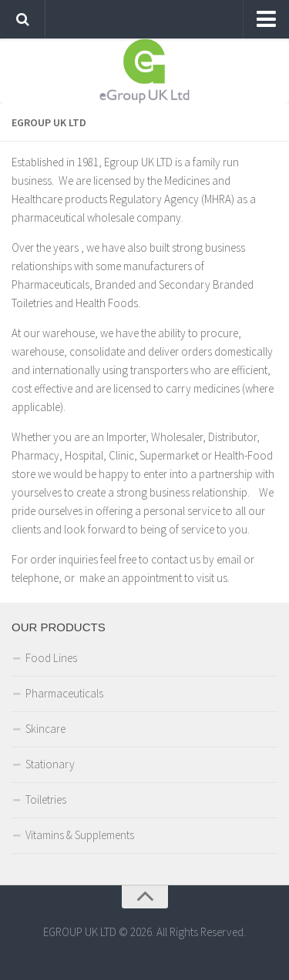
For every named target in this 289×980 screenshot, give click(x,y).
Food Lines (51, 658)
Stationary (50, 764)
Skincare (45, 729)
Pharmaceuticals (64, 693)
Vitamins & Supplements (80, 835)
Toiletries (46, 799)
